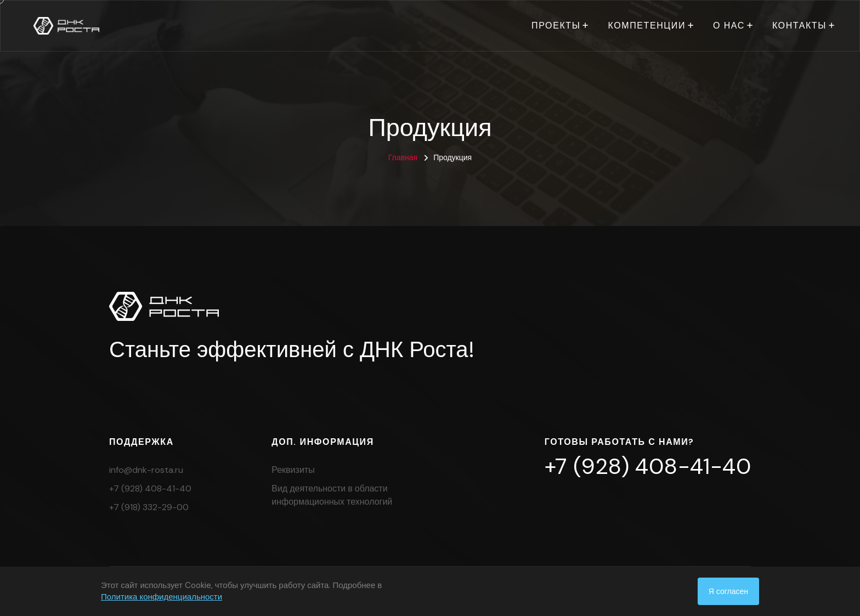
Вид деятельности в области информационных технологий (332, 495)
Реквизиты (293, 470)
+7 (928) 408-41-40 (150, 488)
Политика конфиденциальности (162, 597)
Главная (403, 157)
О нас (729, 26)
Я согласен (728, 591)
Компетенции (647, 26)
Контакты (799, 26)
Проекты (556, 26)
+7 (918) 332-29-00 (149, 507)
